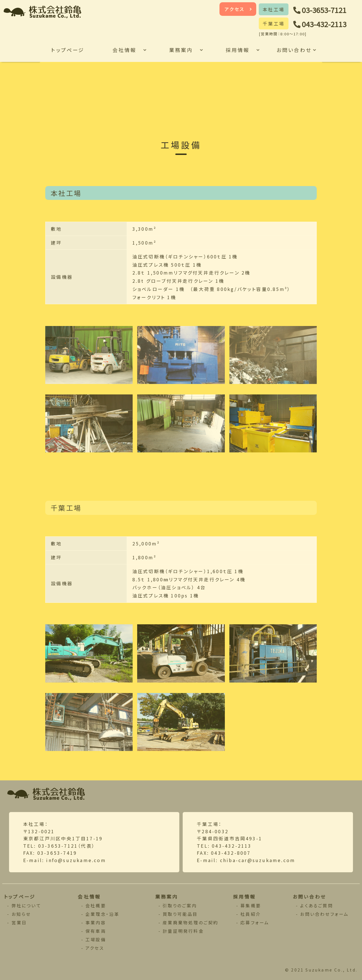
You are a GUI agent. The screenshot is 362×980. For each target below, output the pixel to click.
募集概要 (251, 905)
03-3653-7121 (324, 10)
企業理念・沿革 (102, 914)
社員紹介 (251, 914)
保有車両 (96, 931)
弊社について (26, 905)
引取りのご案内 (180, 905)
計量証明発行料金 (183, 931)
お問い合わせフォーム (324, 914)
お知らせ (21, 914)
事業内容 (96, 922)
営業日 (19, 922)
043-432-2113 (324, 24)
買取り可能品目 (180, 914)
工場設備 (96, 939)
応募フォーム (255, 922)
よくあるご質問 (316, 905)
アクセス (234, 9)
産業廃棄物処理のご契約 (190, 922)
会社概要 (96, 905)
